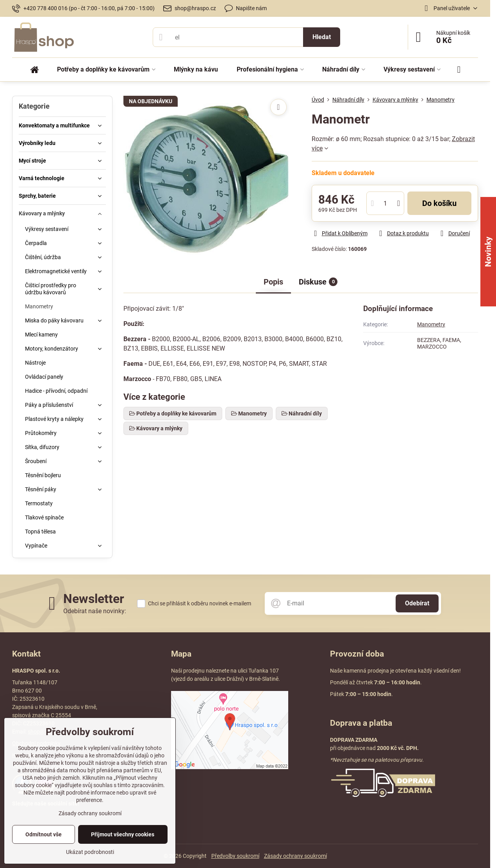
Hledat (322, 37)
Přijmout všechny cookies (123, 834)
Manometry (431, 324)
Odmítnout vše (44, 834)
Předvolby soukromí (235, 856)
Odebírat (417, 603)
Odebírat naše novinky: (95, 611)
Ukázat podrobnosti (90, 852)
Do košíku (439, 203)
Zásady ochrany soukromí (295, 856)
